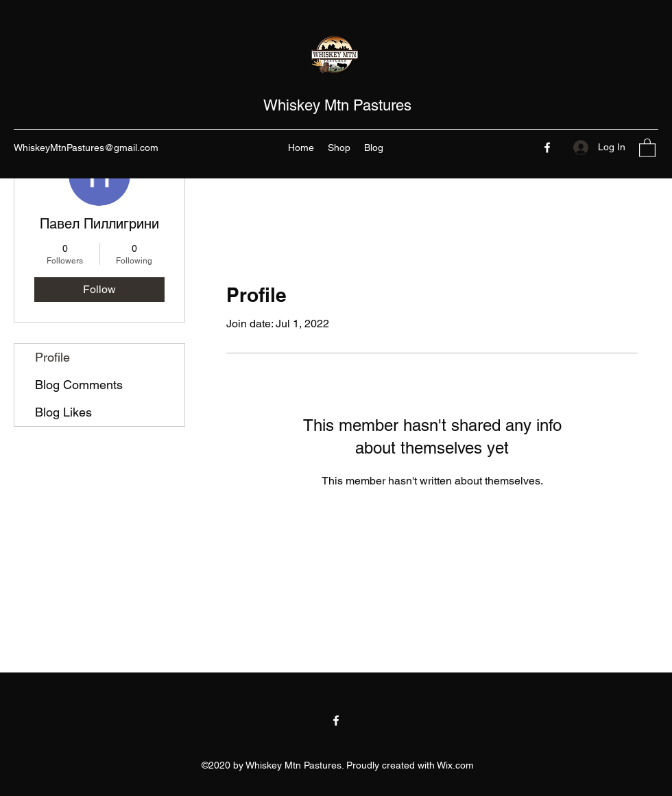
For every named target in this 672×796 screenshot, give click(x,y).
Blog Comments (79, 385)
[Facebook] (547, 148)
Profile (52, 357)
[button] (647, 147)
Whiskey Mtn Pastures (337, 105)
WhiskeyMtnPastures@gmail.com (86, 148)
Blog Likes (63, 412)
